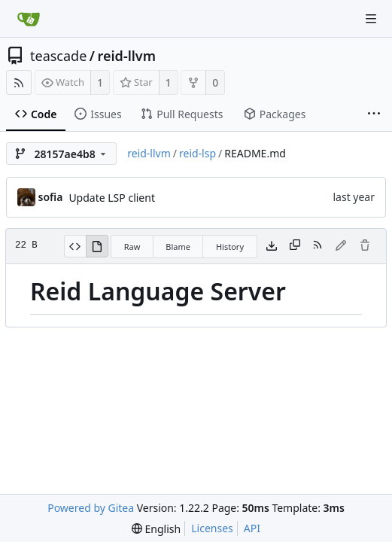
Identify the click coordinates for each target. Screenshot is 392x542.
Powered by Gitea (91, 508)
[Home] (29, 19)
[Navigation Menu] (371, 19)
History (230, 247)
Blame (178, 247)
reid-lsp (198, 153)
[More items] (374, 114)
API (252, 528)
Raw (132, 247)
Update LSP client (112, 198)
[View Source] (75, 246)
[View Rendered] (97, 246)
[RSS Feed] (19, 82)
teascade (58, 56)
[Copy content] (295, 246)
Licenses (212, 528)
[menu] (156, 529)
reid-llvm (127, 56)
